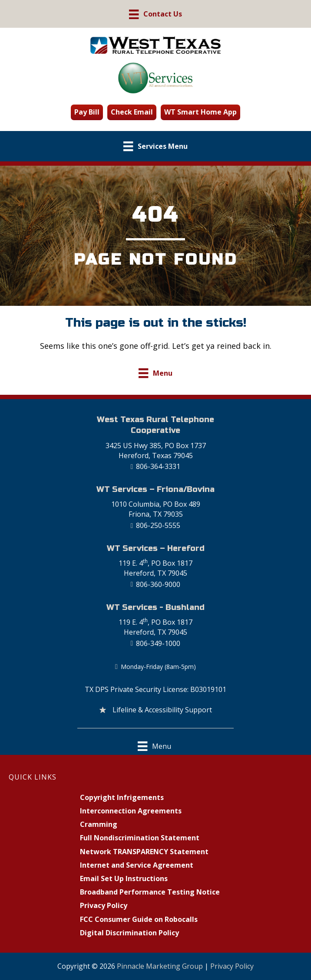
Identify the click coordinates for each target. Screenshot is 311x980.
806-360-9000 (158, 584)
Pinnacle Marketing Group (160, 966)
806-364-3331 (158, 466)
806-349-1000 (158, 643)
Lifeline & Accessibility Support (162, 710)
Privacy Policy (232, 966)
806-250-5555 (158, 525)
